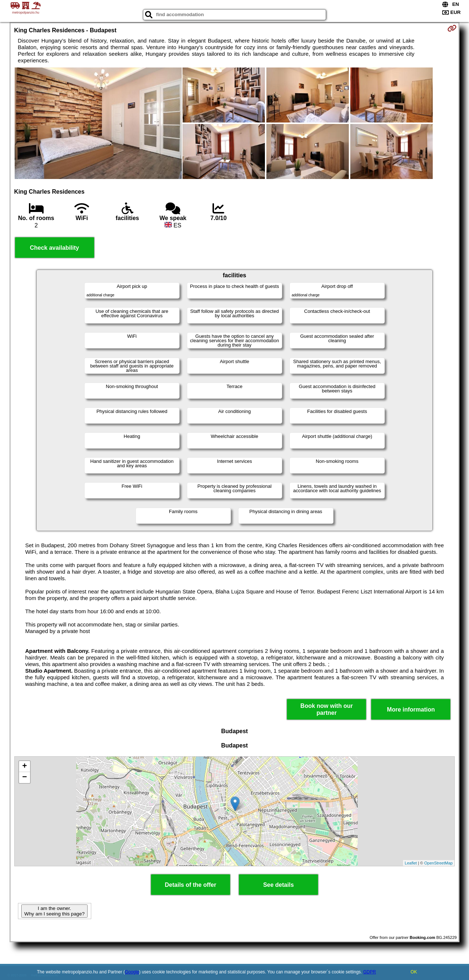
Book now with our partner (327, 709)
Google (132, 972)
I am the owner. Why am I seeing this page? (54, 911)
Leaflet (411, 863)
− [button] (24, 778)
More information (411, 710)
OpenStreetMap (439, 863)
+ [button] (24, 767)
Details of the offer (191, 885)
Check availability (54, 248)
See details (278, 885)
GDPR (370, 972)
